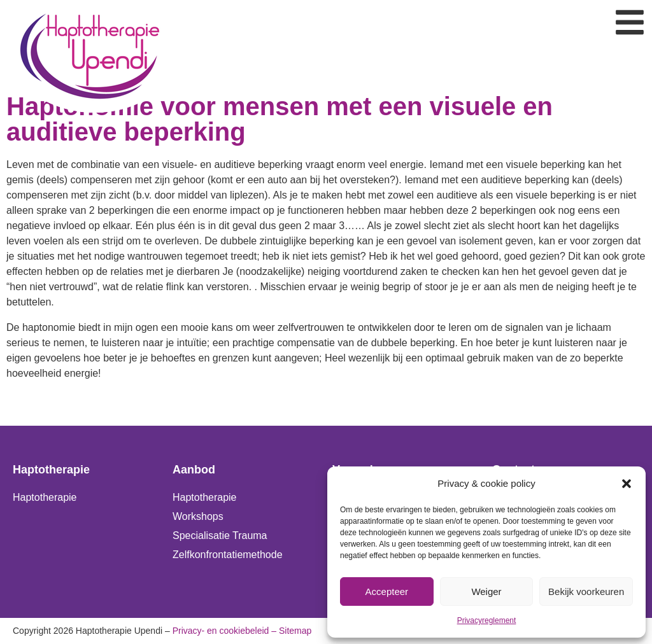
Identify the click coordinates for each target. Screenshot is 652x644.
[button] (627, 484)
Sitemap (295, 631)
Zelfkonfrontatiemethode (228, 555)
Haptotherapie (45, 497)
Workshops (198, 516)
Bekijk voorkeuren (586, 591)
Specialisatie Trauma (220, 535)
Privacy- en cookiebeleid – (224, 631)
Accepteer (387, 591)
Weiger (486, 591)
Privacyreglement (487, 620)
